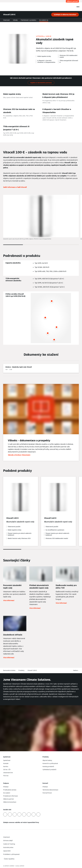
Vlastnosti (6, 20)
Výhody (15, 20)
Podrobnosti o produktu (28, 20)
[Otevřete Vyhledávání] (74, 7)
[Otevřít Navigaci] (78, 7)
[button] (76, 670)
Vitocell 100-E (32, 670)
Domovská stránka (9, 670)
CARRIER (22, 866)
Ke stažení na (44, 20)
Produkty (21, 670)
